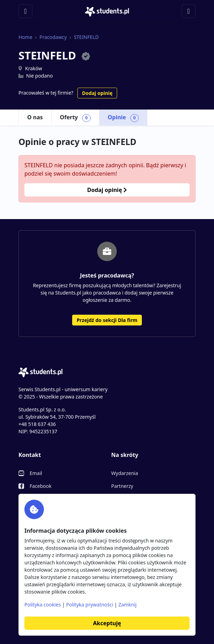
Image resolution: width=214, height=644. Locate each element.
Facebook (41, 486)
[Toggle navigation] (25, 11)
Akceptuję (107, 623)
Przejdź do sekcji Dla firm (107, 320)
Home (25, 37)
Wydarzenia (125, 473)
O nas (35, 117)
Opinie (123, 118)
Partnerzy (122, 486)
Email (36, 473)
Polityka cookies (43, 605)
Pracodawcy (53, 37)
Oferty (75, 118)
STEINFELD (86, 37)
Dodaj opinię (97, 93)
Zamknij (128, 605)
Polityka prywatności (90, 605)
